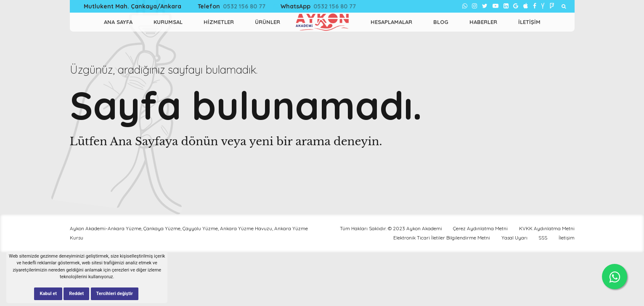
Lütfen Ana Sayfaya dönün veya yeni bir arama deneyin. (226, 141)
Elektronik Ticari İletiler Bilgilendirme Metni (442, 238)
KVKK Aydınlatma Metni (547, 228)
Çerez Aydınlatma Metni (480, 228)
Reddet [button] (76, 294)
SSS (543, 238)
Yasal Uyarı (514, 238)
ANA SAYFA (118, 22)
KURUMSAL (168, 22)
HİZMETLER (219, 22)
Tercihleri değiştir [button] (115, 294)
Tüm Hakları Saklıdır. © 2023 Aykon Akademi (391, 228)
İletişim (529, 22)
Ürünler (268, 22)
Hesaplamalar (391, 22)
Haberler (483, 22)
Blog (441, 22)
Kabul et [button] (48, 294)
